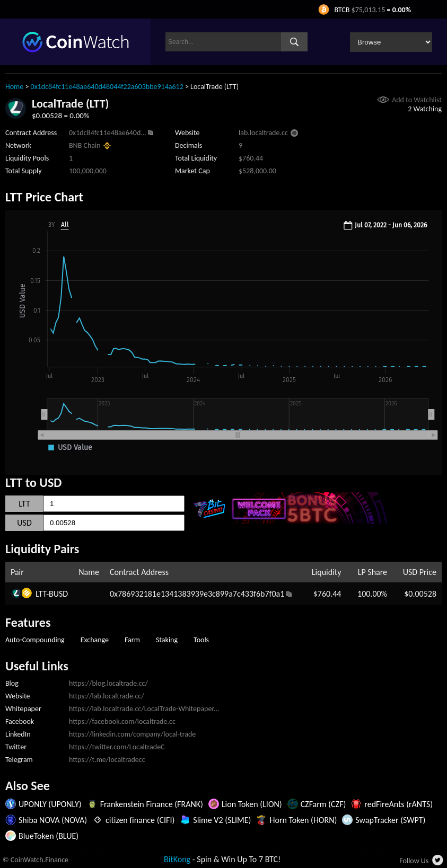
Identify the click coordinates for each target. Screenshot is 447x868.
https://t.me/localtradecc (107, 760)
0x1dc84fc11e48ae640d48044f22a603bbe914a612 (107, 87)
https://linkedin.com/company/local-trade (132, 734)
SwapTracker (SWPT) (390, 820)
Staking (167, 640)
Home (14, 87)
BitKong (177, 859)
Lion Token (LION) (252, 804)
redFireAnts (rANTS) (398, 804)
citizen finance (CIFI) (140, 820)
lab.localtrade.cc (263, 133)
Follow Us (414, 861)
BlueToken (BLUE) (49, 836)
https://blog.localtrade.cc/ (108, 683)
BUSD (58, 594)
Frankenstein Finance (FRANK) (152, 804)
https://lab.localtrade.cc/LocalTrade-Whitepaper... (144, 709)
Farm (132, 640)
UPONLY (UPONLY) (50, 804)
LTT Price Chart (44, 197)
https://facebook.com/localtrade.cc (122, 721)
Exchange (95, 640)
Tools (201, 640)
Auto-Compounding (35, 640)
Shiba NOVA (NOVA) (53, 820)
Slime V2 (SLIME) (222, 820)
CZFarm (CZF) (323, 804)
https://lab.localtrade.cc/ (107, 696)
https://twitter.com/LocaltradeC (117, 747)
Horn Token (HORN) (303, 820)
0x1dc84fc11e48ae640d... (108, 133)
